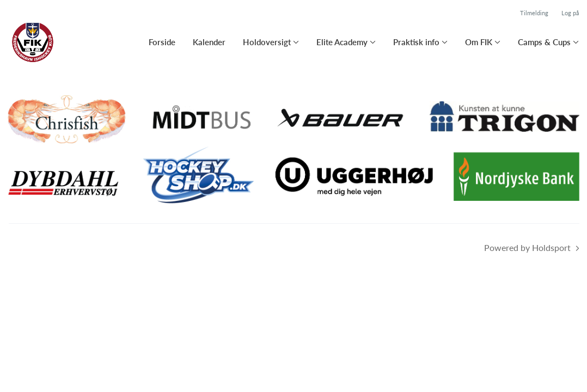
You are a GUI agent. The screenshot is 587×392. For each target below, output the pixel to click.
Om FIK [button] (479, 42)
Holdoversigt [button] (267, 42)
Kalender (209, 42)
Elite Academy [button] (342, 42)
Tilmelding (534, 13)
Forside (162, 42)
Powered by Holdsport (527, 247)
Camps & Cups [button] (544, 42)
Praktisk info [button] (416, 42)
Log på (570, 13)
